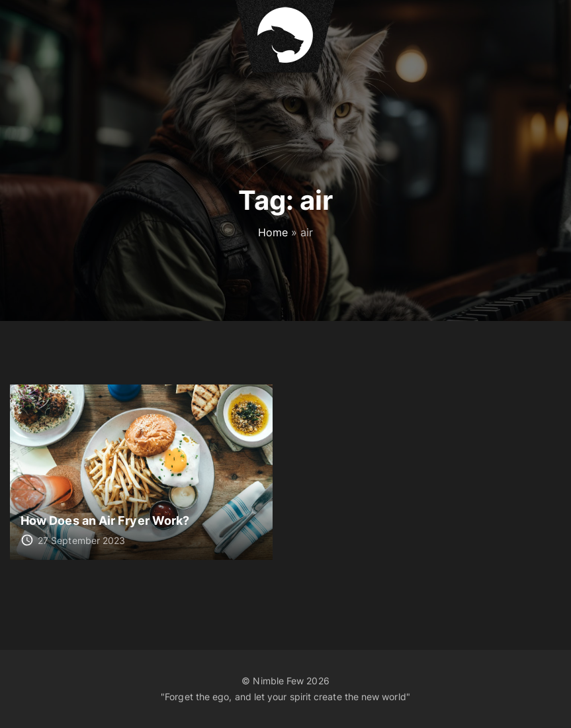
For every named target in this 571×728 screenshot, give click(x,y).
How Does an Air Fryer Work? (105, 520)
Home (273, 232)
